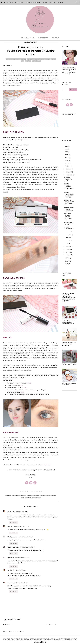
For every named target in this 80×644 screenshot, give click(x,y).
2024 (66, 147)
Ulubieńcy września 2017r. (69, 228)
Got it (45, 642)
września (68, 232)
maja (67, 244)
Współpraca (43, 38)
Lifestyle (60, 3)
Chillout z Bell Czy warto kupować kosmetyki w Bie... (68, 217)
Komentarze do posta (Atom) (16, 632)
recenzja (28, 61)
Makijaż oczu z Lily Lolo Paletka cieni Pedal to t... (69, 203)
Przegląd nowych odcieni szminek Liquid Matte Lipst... (69, 195)
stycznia (68, 255)
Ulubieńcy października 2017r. (68, 180)
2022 (66, 152)
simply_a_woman (12, 537)
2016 (66, 259)
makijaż (36, 60)
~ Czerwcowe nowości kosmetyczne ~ (69, 384)
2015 (66, 261)
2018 (66, 164)
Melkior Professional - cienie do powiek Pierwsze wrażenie (69, 323)
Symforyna (11, 558)
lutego (68, 252)
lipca (67, 238)
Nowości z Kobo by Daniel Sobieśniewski (69, 210)
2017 (66, 167)
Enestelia (10, 527)
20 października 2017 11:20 (20, 583)
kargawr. (10, 512)
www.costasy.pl (46, 465)
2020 (66, 158)
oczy (48, 60)
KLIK (29, 383)
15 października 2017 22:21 (20, 571)
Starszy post (51, 625)
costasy (9, 60)
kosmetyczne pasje (13, 548)
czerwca (68, 241)
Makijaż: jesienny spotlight (69, 224)
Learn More (38, 642)
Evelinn (10, 583)
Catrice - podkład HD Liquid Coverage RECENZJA (69, 344)
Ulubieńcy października (69, 365)
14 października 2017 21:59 (21, 527)
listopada (69, 172)
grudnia (68, 169)
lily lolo (30, 60)
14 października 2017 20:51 (21, 512)
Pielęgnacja (19, 3)
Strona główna (28, 38)
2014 (66, 264)
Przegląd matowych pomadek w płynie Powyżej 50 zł (69, 187)
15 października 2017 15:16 (27, 548)
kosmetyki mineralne (19, 60)
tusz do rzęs (36, 61)
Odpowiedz (14, 523)
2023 (66, 149)
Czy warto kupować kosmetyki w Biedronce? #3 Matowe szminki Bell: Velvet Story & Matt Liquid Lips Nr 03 (69, 298)
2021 (66, 155)
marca (68, 250)
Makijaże (52, 3)
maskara (43, 60)
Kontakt (55, 38)
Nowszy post (8, 625)
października (69, 175)
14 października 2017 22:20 (25, 537)
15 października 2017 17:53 (22, 558)
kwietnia (68, 247)
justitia (10, 571)
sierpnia (68, 235)
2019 (66, 161)
